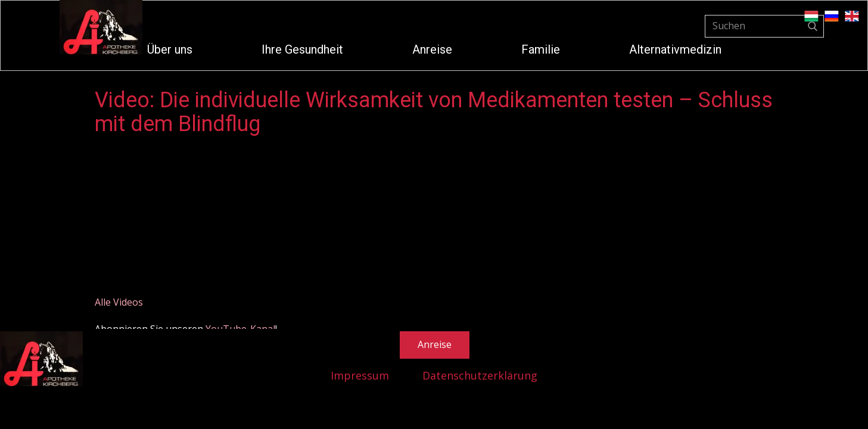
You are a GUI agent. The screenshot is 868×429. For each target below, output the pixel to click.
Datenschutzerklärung (480, 375)
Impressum (360, 375)
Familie (541, 49)
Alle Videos (119, 302)
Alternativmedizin (675, 49)
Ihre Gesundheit (302, 49)
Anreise (432, 49)
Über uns (170, 49)
